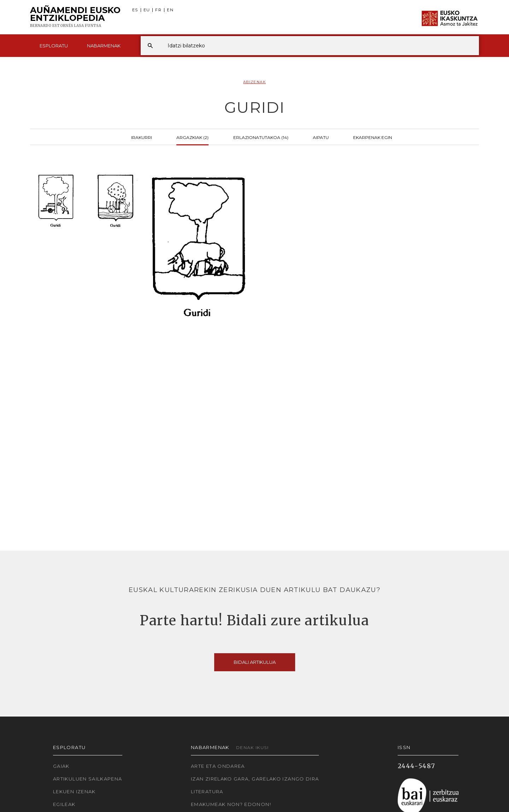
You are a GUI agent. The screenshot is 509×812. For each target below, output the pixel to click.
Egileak (64, 804)
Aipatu (321, 137)
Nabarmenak (104, 46)
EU (147, 10)
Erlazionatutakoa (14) (261, 137)
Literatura (207, 791)
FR (158, 10)
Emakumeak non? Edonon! (231, 804)
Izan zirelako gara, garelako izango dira (255, 779)
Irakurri (142, 137)
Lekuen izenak (74, 791)
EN (170, 10)
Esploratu (54, 46)
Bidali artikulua (255, 662)
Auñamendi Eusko (75, 17)
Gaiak (61, 766)
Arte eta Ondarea (218, 766)
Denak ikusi (252, 747)
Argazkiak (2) (192, 137)
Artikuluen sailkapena (88, 779)
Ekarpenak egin (373, 137)
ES (135, 10)
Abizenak (255, 82)
